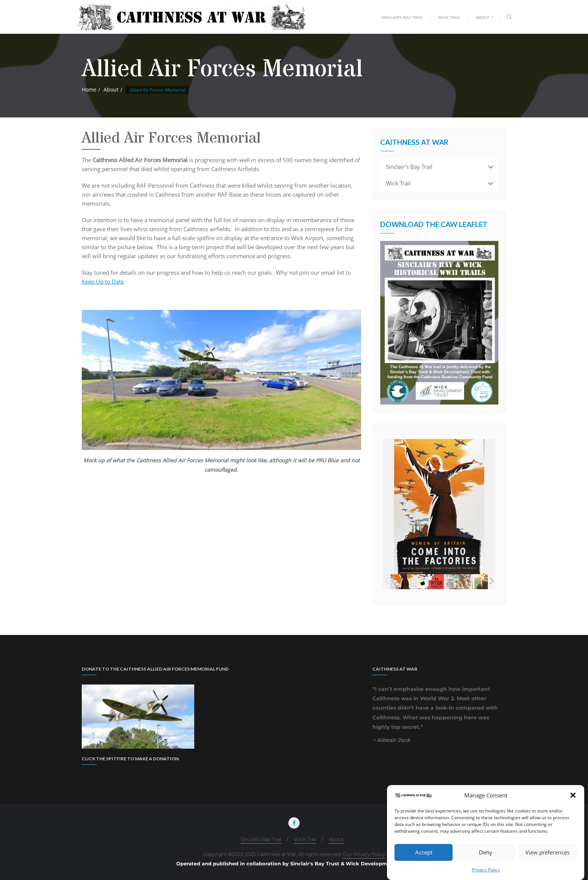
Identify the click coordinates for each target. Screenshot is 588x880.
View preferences (547, 852)
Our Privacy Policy (364, 854)
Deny (486, 852)
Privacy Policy (486, 870)
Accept (424, 852)
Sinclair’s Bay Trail (261, 839)
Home (89, 90)
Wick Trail (305, 839)
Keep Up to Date (103, 281)
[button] (573, 795)
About (111, 90)
